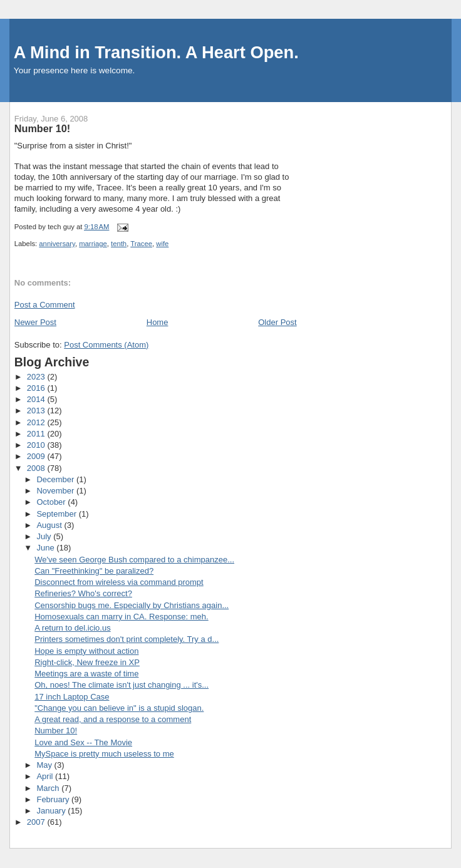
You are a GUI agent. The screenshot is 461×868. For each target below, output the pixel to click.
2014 (37, 399)
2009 (37, 456)
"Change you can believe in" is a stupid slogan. (119, 708)
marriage (93, 244)
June (46, 548)
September (57, 514)
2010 (37, 445)
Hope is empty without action (86, 651)
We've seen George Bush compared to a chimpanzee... (134, 560)
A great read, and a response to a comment (113, 719)
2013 (37, 411)
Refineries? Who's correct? (83, 593)
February (54, 799)
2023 (37, 377)
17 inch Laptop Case (72, 697)
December (56, 479)
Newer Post (35, 322)
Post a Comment (45, 305)
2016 (37, 388)
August (50, 525)
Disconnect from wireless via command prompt (119, 582)
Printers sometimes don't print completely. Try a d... (127, 639)
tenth (119, 244)
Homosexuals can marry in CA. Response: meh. (121, 617)
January (52, 811)
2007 (37, 822)
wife (162, 244)
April (46, 776)
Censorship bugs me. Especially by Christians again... (132, 605)
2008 (37, 468)
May (45, 765)
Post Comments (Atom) (106, 345)
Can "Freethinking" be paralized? (94, 571)
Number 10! (56, 731)
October (52, 502)
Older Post (277, 322)
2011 (37, 434)
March (49, 788)
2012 (37, 422)
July (45, 536)
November (56, 491)
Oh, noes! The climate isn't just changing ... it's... (122, 685)
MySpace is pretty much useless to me (104, 754)
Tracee (141, 244)
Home (158, 322)
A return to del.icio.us (72, 628)
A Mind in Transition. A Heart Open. (156, 52)
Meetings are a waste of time (86, 674)
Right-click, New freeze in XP (87, 662)
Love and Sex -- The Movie (83, 742)
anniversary (57, 244)
